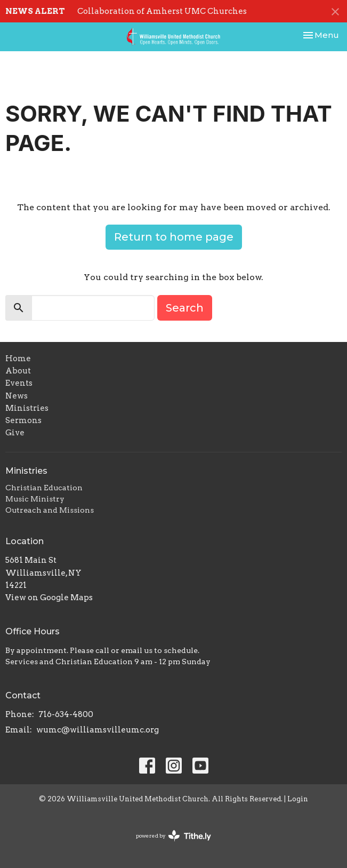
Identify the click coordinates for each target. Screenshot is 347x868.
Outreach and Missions (50, 510)
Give (15, 433)
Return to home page (174, 237)
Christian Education (44, 488)
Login (298, 799)
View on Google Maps (49, 598)
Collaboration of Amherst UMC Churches (162, 11)
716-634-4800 (66, 714)
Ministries (27, 408)
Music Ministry (35, 499)
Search (185, 308)
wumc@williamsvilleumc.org (98, 730)
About (18, 371)
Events (19, 383)
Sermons (23, 420)
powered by (173, 836)
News (17, 396)
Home (18, 359)
